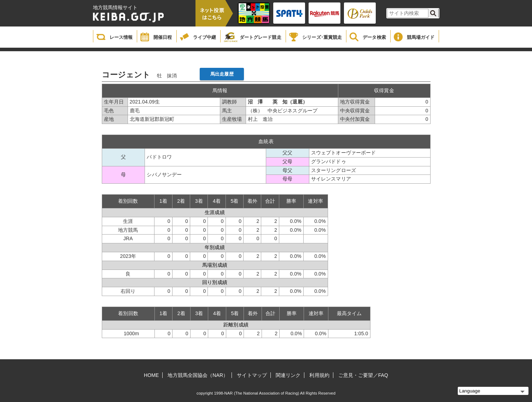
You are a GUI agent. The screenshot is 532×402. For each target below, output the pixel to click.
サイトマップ (252, 375)
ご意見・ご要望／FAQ (363, 375)
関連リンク (288, 375)
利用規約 (319, 375)
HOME (151, 375)
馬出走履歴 (222, 74)
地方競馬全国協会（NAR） (198, 375)
